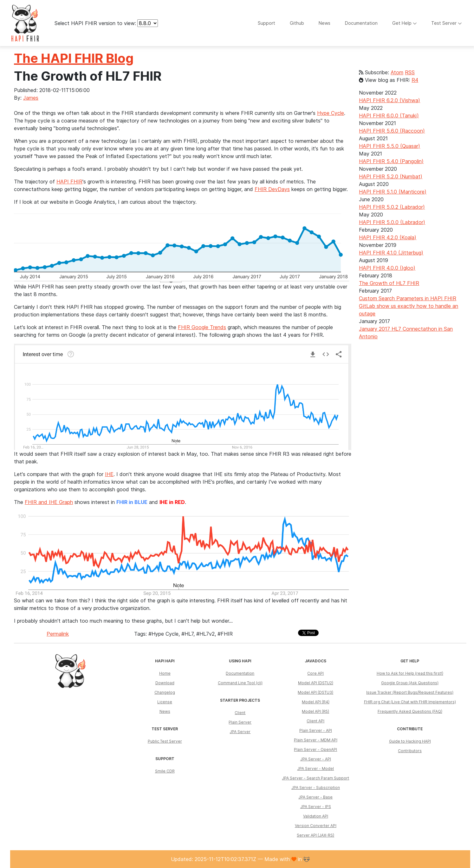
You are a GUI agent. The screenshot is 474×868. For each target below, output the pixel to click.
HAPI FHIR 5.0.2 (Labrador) (392, 207)
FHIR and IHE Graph (49, 502)
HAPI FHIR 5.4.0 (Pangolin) (391, 161)
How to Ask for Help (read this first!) (410, 673)
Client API (315, 721)
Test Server (447, 23)
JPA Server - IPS (316, 807)
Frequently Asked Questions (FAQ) (410, 711)
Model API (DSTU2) (316, 683)
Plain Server (240, 722)
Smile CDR (165, 771)
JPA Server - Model (315, 769)
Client (240, 713)
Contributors (410, 751)
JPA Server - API (316, 759)
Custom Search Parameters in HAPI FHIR (408, 298)
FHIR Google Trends (202, 327)
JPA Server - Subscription (316, 788)
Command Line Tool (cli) (240, 683)
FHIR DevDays (272, 189)
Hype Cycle (331, 113)
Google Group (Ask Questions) (410, 683)
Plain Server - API (316, 730)
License (165, 702)
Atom (397, 72)
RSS (410, 72)
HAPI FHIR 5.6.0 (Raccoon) (392, 131)
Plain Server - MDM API (316, 740)
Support (266, 23)
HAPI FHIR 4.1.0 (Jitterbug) (391, 253)
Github (297, 23)
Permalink (58, 634)
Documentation (361, 23)
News (325, 23)
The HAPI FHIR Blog (74, 58)
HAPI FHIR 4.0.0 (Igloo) (387, 268)
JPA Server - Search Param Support (315, 778)
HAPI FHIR (69, 182)
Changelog (165, 692)
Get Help (405, 23)
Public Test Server (165, 741)
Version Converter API (316, 826)
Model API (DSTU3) (315, 692)
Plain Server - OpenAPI (315, 749)
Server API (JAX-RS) (315, 835)
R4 (415, 80)
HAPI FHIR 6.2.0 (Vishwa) (390, 100)
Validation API (316, 816)
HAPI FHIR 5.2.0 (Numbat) (391, 176)
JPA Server (240, 732)
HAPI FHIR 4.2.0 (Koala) (388, 237)
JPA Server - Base (315, 797)
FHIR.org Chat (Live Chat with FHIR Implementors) (410, 702)
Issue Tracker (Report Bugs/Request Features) (410, 692)
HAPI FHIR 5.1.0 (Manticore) (393, 192)
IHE (109, 474)
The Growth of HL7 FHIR (389, 283)
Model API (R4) (316, 702)
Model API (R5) (315, 711)
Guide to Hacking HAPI (410, 741)
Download (165, 683)
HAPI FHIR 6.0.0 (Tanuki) (389, 116)
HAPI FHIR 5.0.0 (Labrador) (392, 222)
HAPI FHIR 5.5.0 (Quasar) (390, 146)
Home (165, 673)
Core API (315, 673)
